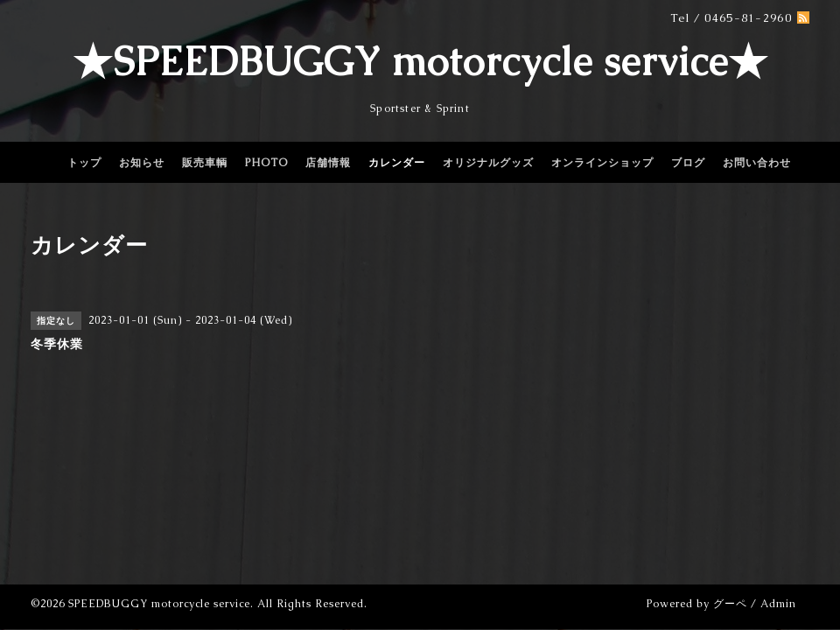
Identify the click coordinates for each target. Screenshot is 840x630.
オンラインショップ (602, 163)
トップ (84, 163)
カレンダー (397, 163)
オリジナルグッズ (488, 163)
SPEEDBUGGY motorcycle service (159, 604)
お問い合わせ (757, 163)
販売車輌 (205, 163)
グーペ (730, 604)
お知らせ (142, 163)
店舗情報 (328, 163)
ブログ (688, 163)
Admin (778, 604)
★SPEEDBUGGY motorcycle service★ (420, 61)
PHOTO (266, 163)
